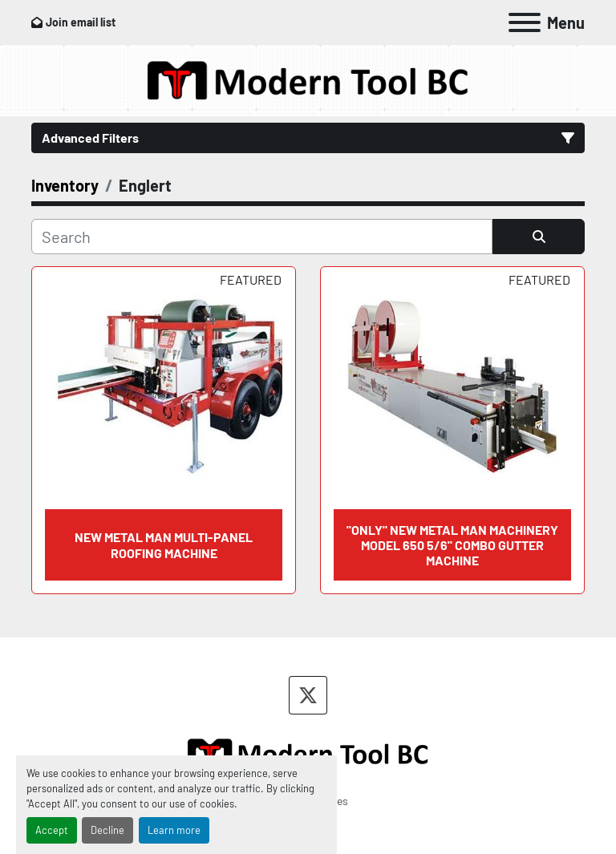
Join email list (81, 22)
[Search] (262, 237)
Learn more (174, 830)
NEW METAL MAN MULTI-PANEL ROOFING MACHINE (164, 544)
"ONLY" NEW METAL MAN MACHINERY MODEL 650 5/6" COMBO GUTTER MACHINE (452, 545)
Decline (107, 830)
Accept (52, 830)
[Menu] (525, 22)
